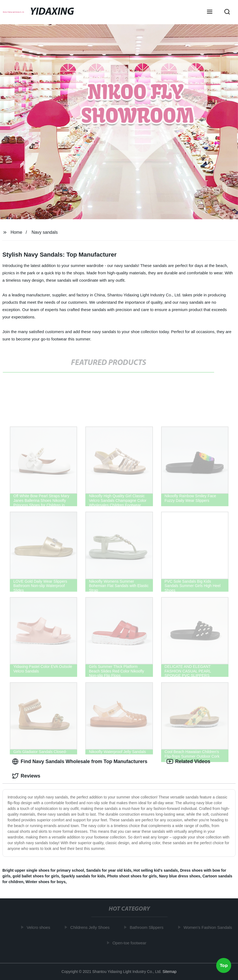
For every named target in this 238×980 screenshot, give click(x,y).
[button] (210, 12)
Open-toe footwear (130, 943)
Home (16, 232)
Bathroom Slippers (147, 927)
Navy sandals (45, 232)
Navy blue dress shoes (180, 876)
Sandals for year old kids (109, 870)
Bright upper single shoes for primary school (43, 870)
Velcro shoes (40, 927)
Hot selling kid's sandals (156, 870)
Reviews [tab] (26, 776)
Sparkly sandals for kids (83, 876)
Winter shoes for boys (46, 882)
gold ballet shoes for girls (36, 876)
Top (224, 966)
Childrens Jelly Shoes (91, 927)
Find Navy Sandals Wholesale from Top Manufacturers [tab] (80, 761)
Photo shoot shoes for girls (132, 876)
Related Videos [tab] (189, 761)
